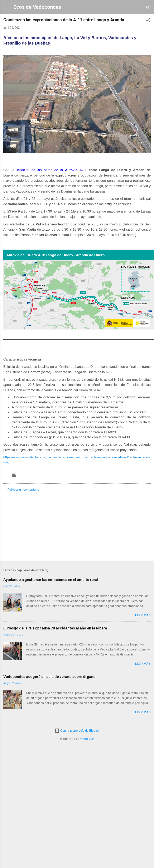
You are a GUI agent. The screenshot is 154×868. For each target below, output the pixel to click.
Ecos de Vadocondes (37, 7)
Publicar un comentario (23, 490)
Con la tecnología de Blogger (77, 731)
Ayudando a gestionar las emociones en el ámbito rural (51, 580)
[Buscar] (148, 8)
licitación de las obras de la (50, 170)
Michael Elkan (87, 739)
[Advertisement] (44, 525)
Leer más (143, 615)
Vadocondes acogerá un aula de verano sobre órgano (49, 677)
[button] (148, 21)
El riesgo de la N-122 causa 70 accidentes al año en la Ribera (55, 628)
